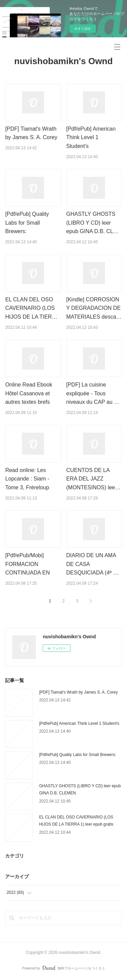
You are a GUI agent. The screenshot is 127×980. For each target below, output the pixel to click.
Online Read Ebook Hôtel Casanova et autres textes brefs (29, 393)
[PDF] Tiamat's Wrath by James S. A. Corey (78, 692)
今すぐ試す (83, 29)
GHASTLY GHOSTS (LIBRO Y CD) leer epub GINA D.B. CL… (93, 223)
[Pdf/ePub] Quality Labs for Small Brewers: (27, 223)
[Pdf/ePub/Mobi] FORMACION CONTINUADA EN (27, 564)
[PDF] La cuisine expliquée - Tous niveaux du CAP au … (93, 393)
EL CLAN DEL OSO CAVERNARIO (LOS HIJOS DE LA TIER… (31, 308)
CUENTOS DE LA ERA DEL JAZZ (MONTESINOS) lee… (93, 479)
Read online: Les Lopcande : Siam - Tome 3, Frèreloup (27, 479)
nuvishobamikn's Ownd (63, 61)
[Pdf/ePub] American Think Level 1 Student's (91, 137)
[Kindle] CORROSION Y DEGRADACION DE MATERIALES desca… (94, 308)
